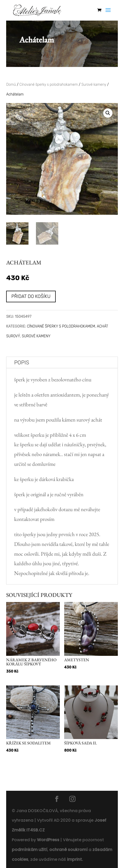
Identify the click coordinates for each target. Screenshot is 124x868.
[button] (108, 113)
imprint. (75, 859)
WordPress (48, 840)
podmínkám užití (30, 850)
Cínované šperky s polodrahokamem (49, 85)
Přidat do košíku (31, 296)
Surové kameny (94, 85)
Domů (11, 85)
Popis (22, 362)
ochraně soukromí (68, 850)
